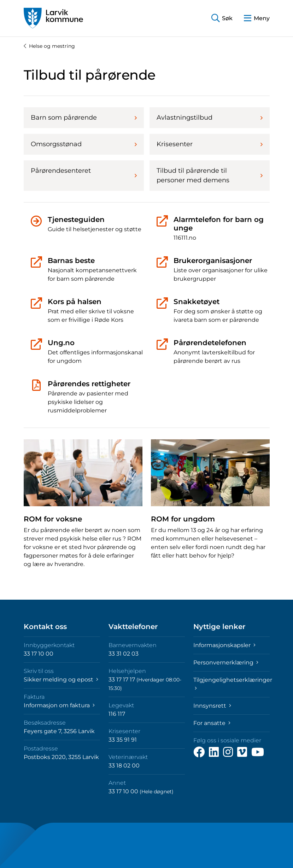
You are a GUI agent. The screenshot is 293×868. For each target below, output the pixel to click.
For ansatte (212, 723)
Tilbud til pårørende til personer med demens (210, 175)
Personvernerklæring (226, 663)
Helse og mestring (49, 46)
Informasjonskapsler (224, 645)
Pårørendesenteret (84, 173)
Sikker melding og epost (61, 679)
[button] (222, 18)
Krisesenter (210, 144)
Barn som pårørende (84, 118)
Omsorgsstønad (84, 144)
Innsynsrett (212, 706)
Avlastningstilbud (210, 118)
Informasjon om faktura (59, 705)
